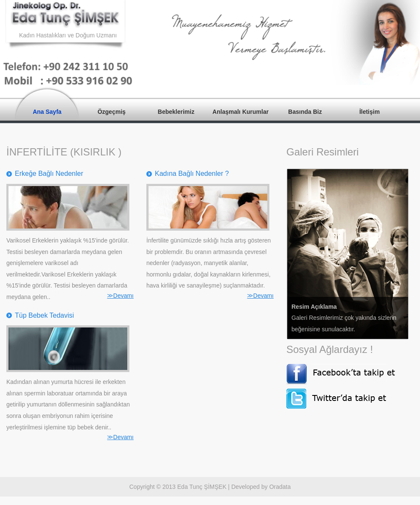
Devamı (120, 296)
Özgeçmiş (112, 112)
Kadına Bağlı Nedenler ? (192, 174)
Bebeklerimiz (176, 112)
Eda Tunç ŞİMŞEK (202, 487)
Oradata (280, 487)
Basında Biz (305, 112)
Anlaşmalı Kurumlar (241, 112)
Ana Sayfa (47, 112)
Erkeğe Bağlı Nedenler (49, 174)
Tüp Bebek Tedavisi (44, 315)
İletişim (370, 112)
